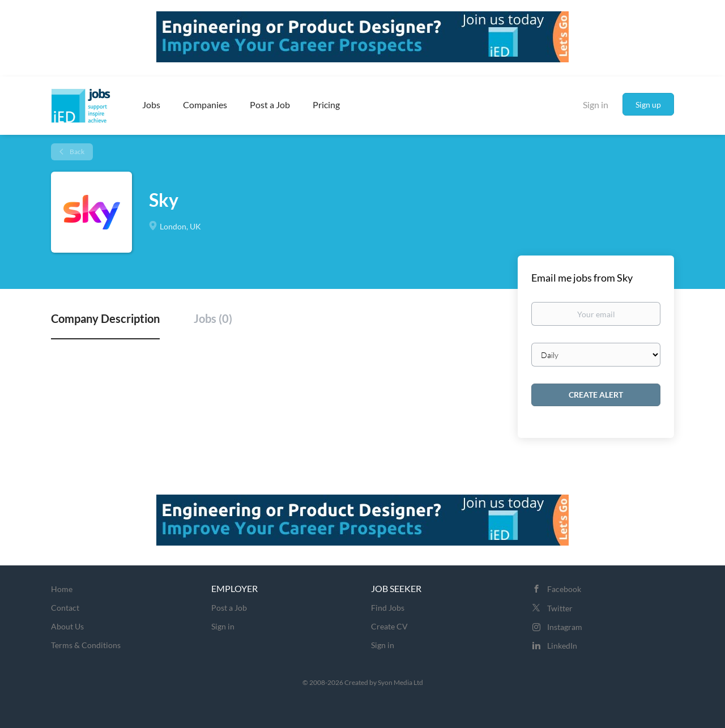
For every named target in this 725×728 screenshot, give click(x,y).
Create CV (389, 626)
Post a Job (229, 608)
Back (76, 152)
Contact (65, 608)
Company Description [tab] (105, 318)
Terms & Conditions (86, 645)
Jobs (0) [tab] (213, 318)
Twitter (560, 608)
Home (62, 589)
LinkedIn (562, 646)
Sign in (596, 105)
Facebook (564, 589)
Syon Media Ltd (400, 682)
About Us (67, 626)
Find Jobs (388, 608)
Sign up (648, 105)
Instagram (565, 627)
